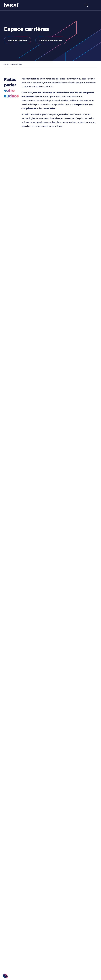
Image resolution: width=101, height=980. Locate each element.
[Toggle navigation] (94, 5)
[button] (5, 976)
